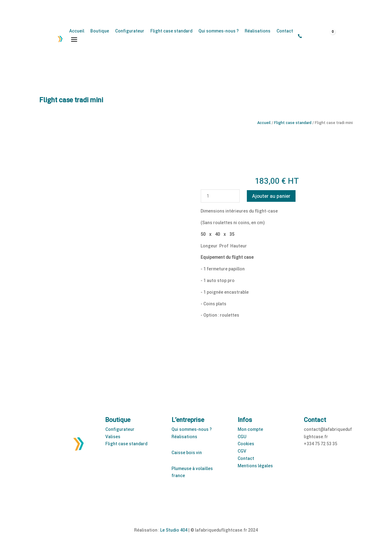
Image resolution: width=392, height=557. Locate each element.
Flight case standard (171, 31)
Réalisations (258, 31)
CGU (242, 437)
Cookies (246, 444)
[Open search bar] (308, 37)
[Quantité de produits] (208, 196)
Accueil (77, 31)
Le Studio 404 (174, 530)
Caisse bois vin (187, 452)
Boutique (100, 31)
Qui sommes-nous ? (219, 31)
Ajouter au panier (271, 196)
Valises (113, 437)
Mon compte (250, 429)
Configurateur (130, 31)
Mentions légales (255, 466)
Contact (285, 31)
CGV (242, 451)
